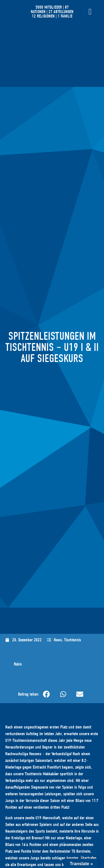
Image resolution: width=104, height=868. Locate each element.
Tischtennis (73, 640)
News (58, 640)
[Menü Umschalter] (90, 12)
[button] (46, 694)
